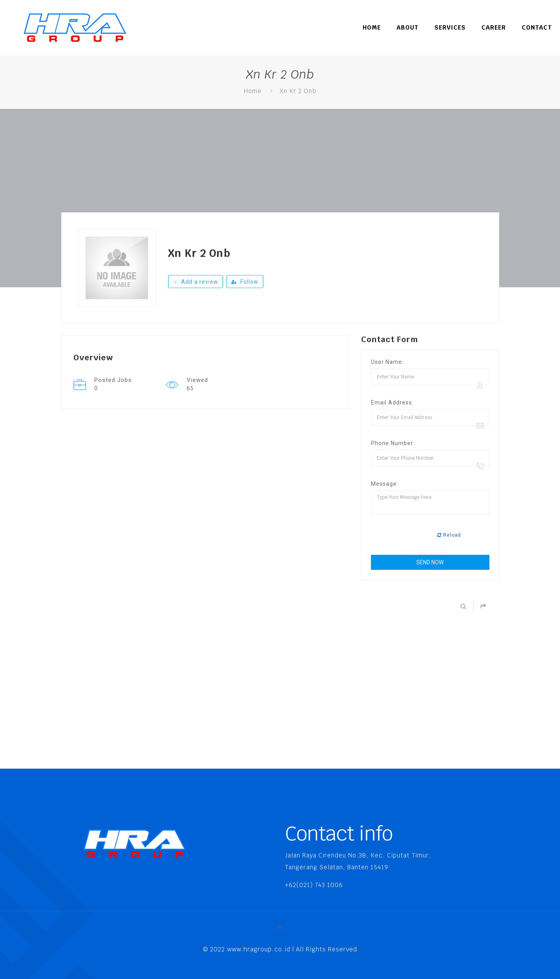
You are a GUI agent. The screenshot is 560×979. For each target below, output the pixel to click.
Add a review (196, 282)
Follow (245, 282)
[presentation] (431, 535)
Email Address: (392, 402)
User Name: (387, 362)
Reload (449, 535)
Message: (385, 484)
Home (253, 91)
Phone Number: (393, 443)
